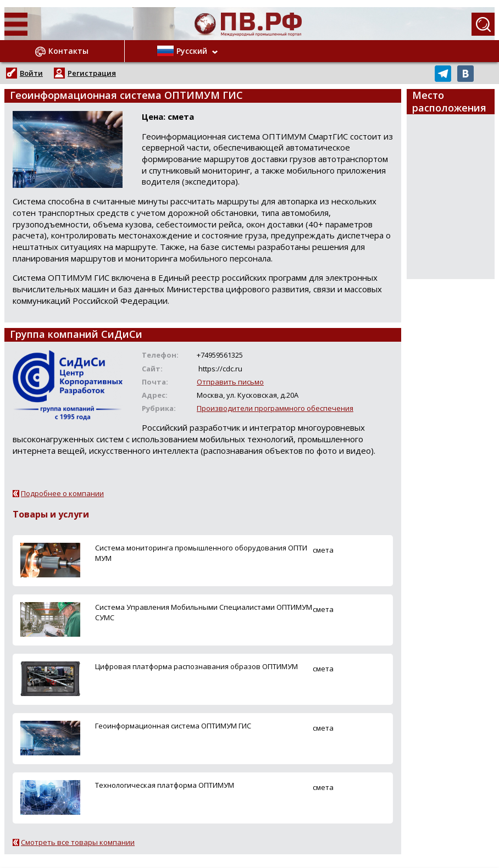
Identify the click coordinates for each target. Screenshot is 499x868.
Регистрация (92, 73)
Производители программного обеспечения (275, 408)
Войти (31, 73)
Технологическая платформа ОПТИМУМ (165, 785)
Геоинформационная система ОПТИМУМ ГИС (173, 726)
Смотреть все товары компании (78, 842)
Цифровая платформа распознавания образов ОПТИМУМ (196, 666)
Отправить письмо (230, 382)
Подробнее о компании (62, 493)
